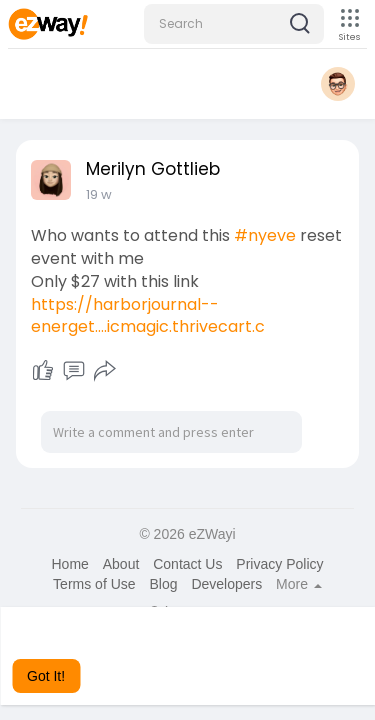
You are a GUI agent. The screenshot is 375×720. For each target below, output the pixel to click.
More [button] (299, 584)
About (121, 564)
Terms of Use (94, 584)
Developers (226, 584)
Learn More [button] (219, 649)
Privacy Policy (279, 564)
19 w (99, 194)
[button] (234, 24)
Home (69, 564)
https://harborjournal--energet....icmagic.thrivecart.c (148, 316)
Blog (163, 584)
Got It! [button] (46, 676)
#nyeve (265, 235)
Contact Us (187, 564)
